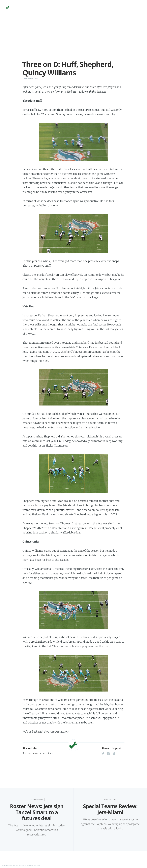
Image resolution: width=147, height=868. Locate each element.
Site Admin (30, 748)
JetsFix (5, 865)
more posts (33, 753)
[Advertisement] (73, 40)
